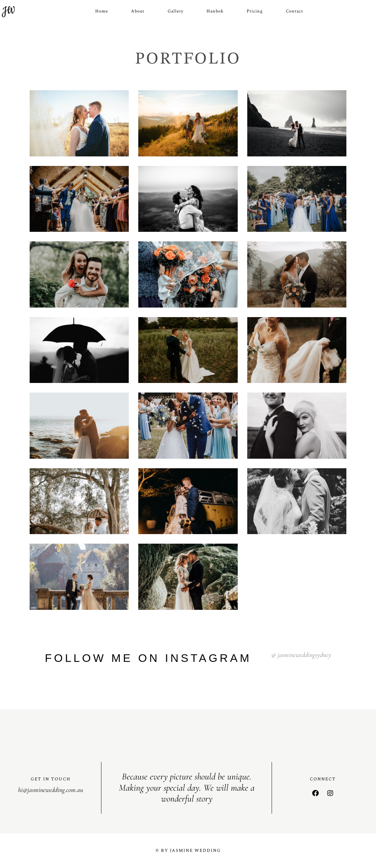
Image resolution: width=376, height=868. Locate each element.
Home (102, 11)
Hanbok (215, 11)
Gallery (175, 11)
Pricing (255, 11)
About (138, 11)
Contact (295, 11)
